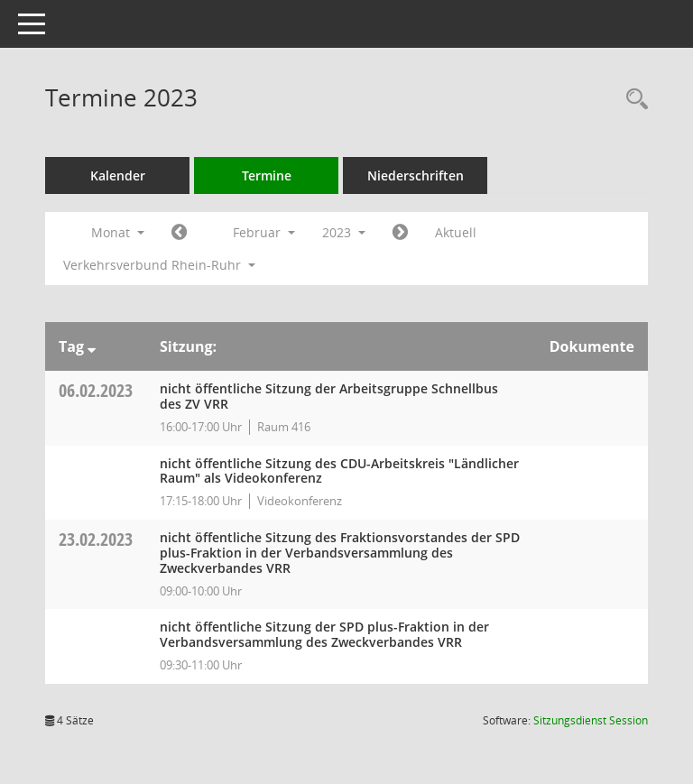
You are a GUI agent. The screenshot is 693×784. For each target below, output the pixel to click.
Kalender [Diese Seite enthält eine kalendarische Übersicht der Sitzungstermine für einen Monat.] (118, 175)
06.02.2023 (96, 390)
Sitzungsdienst (591, 720)
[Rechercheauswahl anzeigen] (633, 100)
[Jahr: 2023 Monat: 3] (400, 233)
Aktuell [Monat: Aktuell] (456, 232)
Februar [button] (264, 232)
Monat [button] (118, 232)
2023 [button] (344, 232)
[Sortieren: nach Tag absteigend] (92, 346)
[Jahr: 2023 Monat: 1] (179, 233)
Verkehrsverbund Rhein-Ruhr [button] (159, 265)
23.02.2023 (96, 539)
